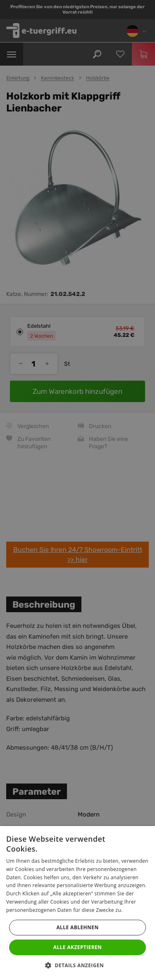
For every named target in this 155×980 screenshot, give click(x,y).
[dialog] (77, 490)
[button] (77, 966)
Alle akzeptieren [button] (78, 947)
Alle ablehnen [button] (77, 927)
